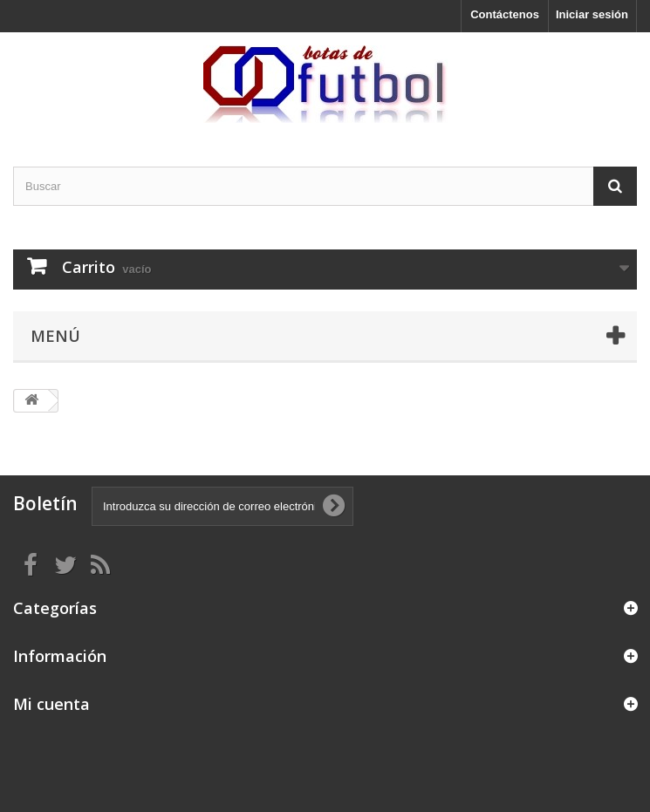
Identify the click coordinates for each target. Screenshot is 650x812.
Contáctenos (505, 14)
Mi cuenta (51, 704)
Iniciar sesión (592, 14)
